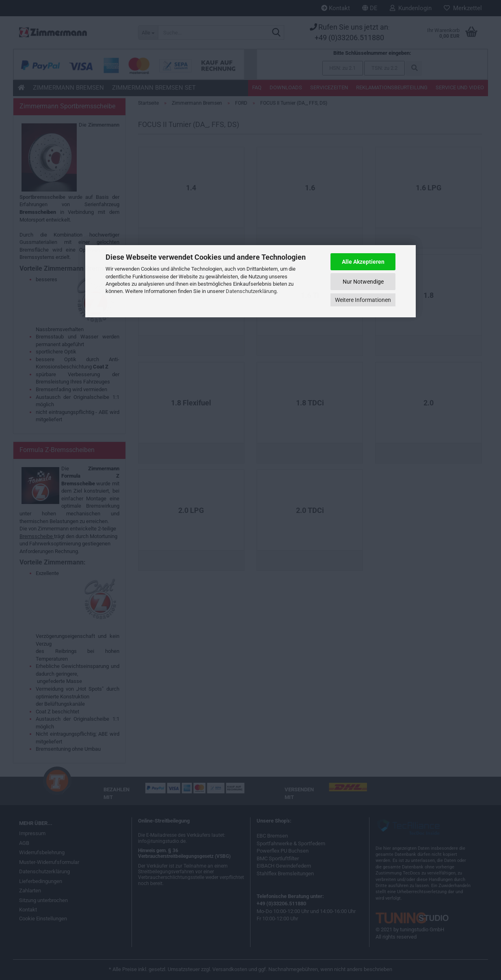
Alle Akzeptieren (363, 262)
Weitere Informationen (363, 300)
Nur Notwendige (363, 282)
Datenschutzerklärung (251, 291)
